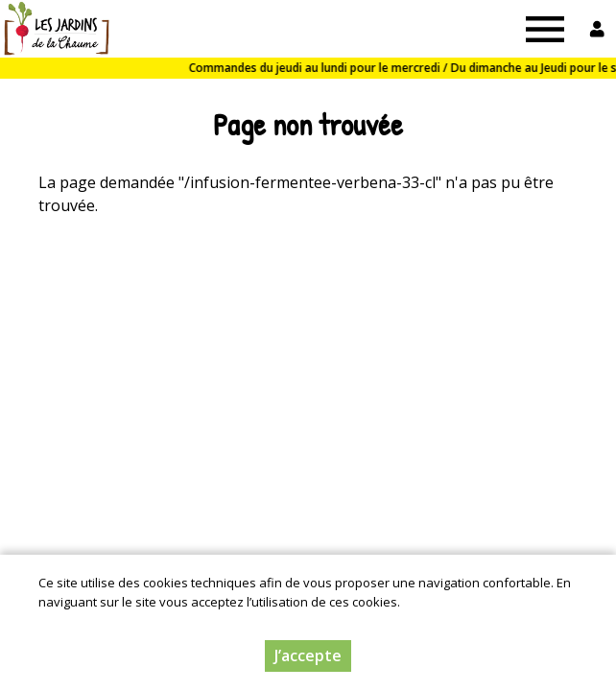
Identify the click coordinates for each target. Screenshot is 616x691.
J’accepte (308, 657)
